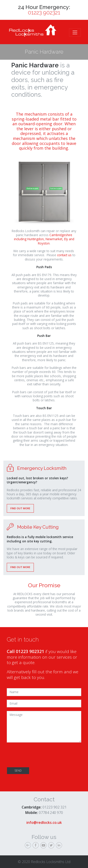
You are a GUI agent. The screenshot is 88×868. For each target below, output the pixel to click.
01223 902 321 (54, 807)
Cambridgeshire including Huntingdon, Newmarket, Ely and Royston (44, 239)
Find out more (20, 508)
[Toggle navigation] (75, 32)
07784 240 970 (51, 813)
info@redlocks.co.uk (44, 822)
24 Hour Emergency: (44, 10)
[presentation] (41, 755)
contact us (64, 255)
